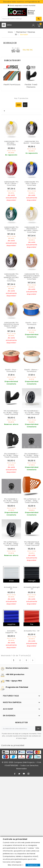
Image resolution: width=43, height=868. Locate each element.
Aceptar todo (33, 865)
